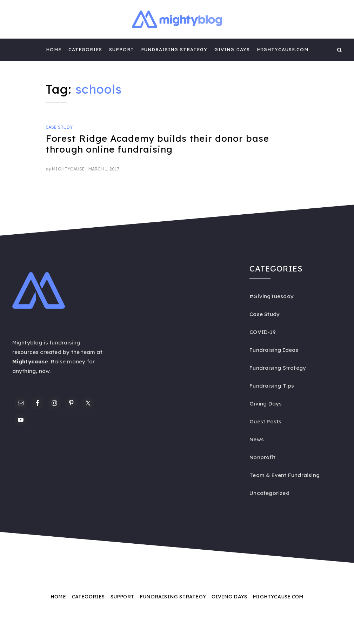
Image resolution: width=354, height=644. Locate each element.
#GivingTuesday (272, 296)
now (44, 371)
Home (54, 49)
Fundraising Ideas (274, 350)
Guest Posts (265, 421)
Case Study (59, 127)
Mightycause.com (283, 49)
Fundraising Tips (272, 386)
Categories (85, 49)
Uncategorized (269, 493)
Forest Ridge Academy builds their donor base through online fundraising (157, 144)
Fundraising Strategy (174, 49)
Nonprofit (262, 457)
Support (122, 49)
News (257, 439)
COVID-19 (263, 332)
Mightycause (68, 169)
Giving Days (232, 49)
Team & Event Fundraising (285, 475)
